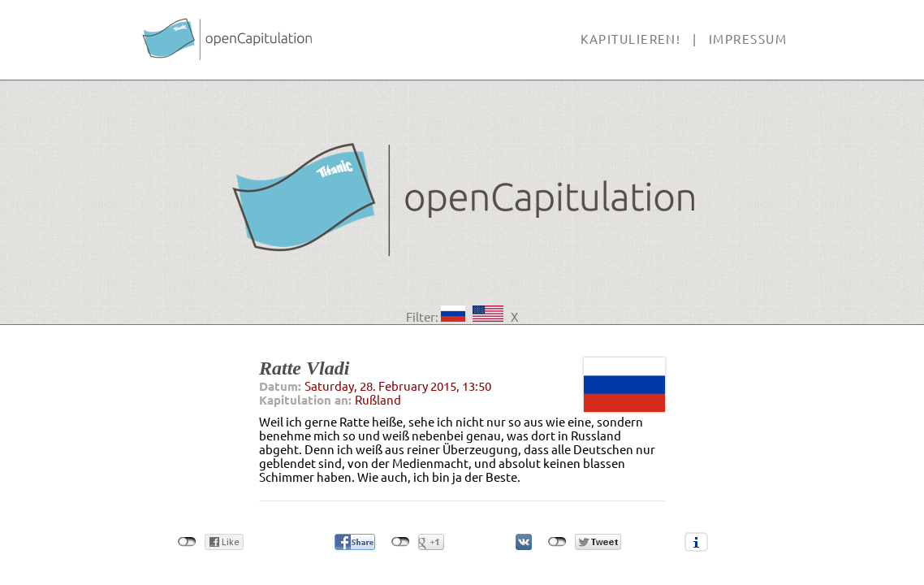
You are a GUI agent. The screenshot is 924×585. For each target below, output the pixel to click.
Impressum (748, 39)
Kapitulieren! (630, 39)
